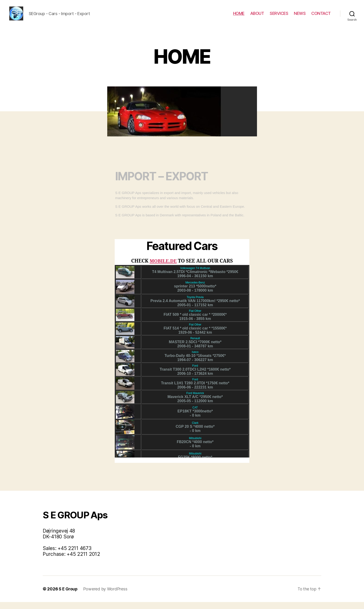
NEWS (300, 17)
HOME (239, 17)
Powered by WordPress (106, 596)
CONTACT (321, 17)
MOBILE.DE (163, 268)
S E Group (69, 596)
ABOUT (257, 17)
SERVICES (279, 17)
